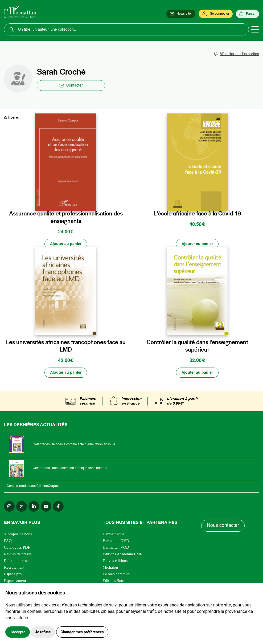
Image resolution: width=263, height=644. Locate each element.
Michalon (110, 567)
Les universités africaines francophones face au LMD (66, 346)
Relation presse (16, 561)
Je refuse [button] (43, 632)
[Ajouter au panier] (66, 244)
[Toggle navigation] (255, 30)
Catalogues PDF (17, 547)
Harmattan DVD (116, 541)
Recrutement (14, 567)
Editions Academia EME (123, 554)
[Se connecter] (216, 14)
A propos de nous (18, 534)
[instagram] (9, 506)
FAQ (8, 541)
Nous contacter (223, 526)
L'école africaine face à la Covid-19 (197, 213)
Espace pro (13, 574)
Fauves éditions (115, 561)
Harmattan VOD (116, 547)
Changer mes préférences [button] (82, 632)
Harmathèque (114, 534)
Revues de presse (18, 554)
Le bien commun (116, 574)
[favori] (93, 202)
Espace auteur (15, 581)
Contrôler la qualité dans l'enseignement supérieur (197, 346)
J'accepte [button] (18, 632)
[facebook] (58, 506)
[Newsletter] (181, 14)
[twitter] (22, 506)
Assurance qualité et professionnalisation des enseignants (66, 217)
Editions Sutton (115, 581)
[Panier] (247, 14)
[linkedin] (34, 506)
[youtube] (46, 506)
